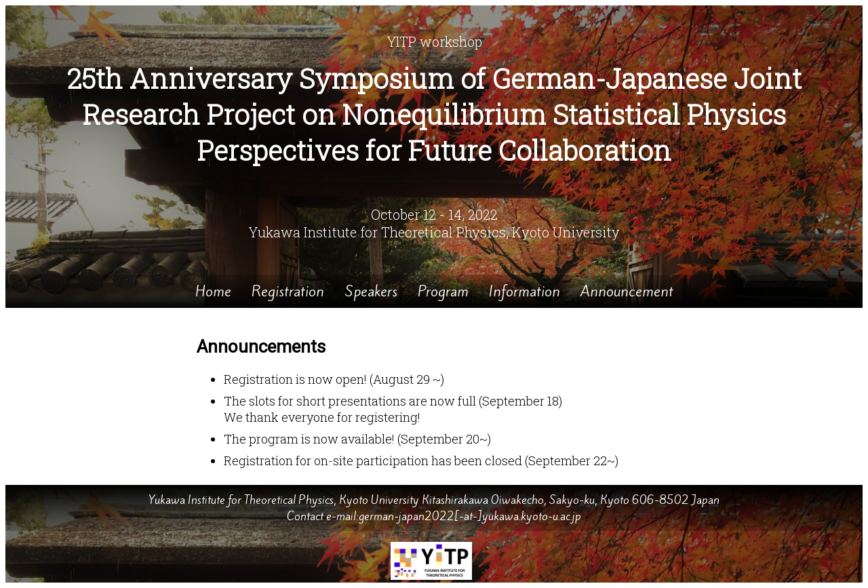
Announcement (627, 291)
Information (525, 291)
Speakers (371, 291)
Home (213, 291)
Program (443, 291)
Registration (288, 291)
